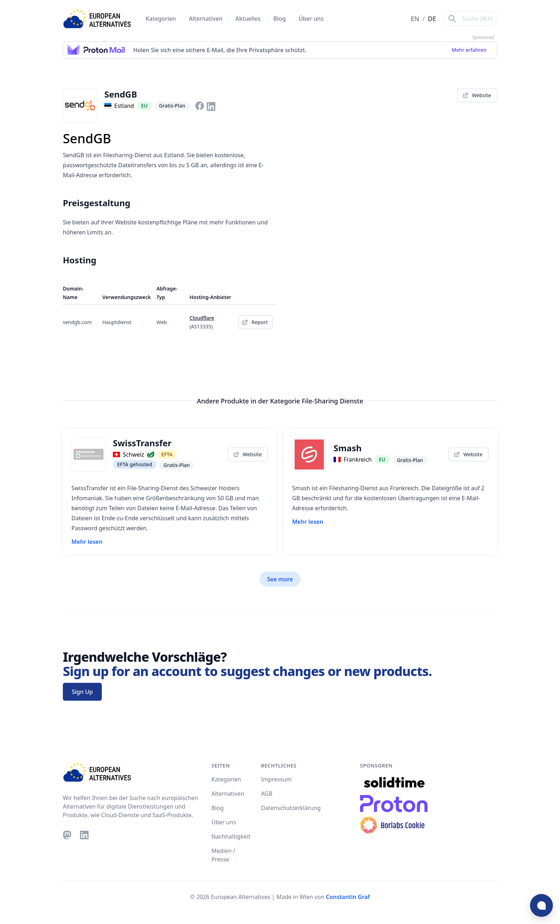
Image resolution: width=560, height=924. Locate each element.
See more (280, 579)
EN (416, 19)
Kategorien (162, 19)
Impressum (276, 779)
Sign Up (82, 692)
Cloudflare (202, 318)
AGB (267, 794)
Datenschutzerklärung (291, 808)
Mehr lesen (87, 542)
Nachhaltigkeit (231, 836)
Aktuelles (249, 19)
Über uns (311, 19)
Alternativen (206, 19)
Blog (281, 19)
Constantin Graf (348, 897)
